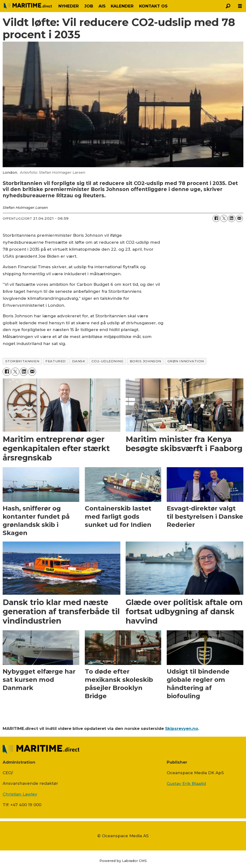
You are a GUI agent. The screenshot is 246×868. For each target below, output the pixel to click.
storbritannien (22, 361)
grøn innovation (186, 361)
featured (55, 361)
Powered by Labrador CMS (123, 861)
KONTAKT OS (153, 6)
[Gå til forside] (28, 6)
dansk (79, 361)
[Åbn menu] (240, 6)
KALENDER (122, 6)
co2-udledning (108, 361)
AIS (102, 6)
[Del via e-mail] (239, 218)
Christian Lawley (20, 794)
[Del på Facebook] (216, 218)
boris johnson (145, 361)
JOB (89, 6)
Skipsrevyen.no (182, 728)
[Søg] (228, 6)
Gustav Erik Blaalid (186, 784)
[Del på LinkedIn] (232, 218)
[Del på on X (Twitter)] (224, 218)
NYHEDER (69, 6)
